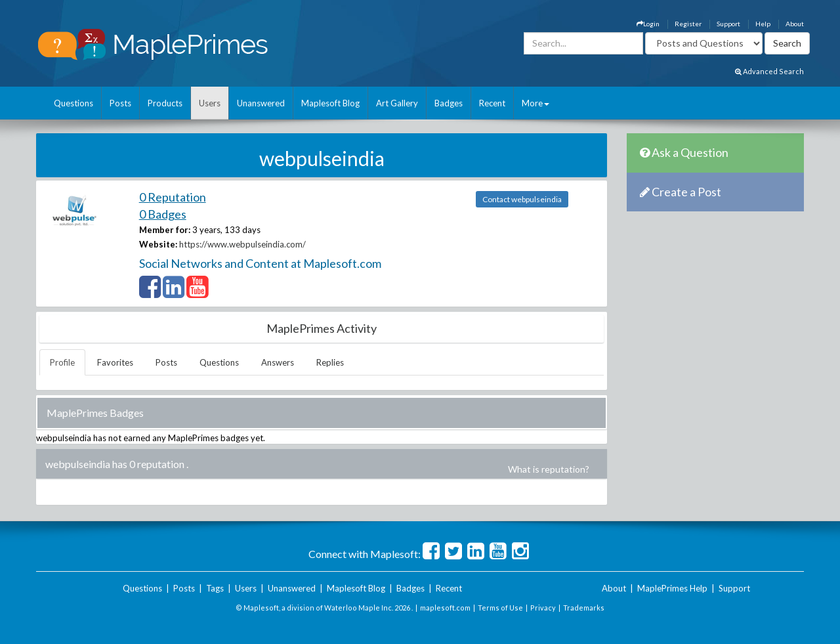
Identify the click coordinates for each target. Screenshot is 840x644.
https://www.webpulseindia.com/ (242, 244)
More (535, 103)
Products (165, 103)
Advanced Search (769, 71)
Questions (73, 103)
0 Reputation (173, 197)
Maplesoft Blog (330, 103)
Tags (215, 588)
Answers (278, 362)
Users (210, 103)
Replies (330, 362)
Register (688, 24)
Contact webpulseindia (522, 199)
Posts (120, 103)
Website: (158, 244)
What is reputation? (549, 469)
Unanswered (261, 103)
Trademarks (584, 608)
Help (763, 24)
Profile (62, 362)
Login (648, 24)
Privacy (543, 608)
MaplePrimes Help (672, 588)
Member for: (165, 230)
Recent (492, 103)
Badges (449, 103)
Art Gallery (397, 103)
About (795, 24)
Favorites (115, 362)
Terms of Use (500, 608)
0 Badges (163, 214)
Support (728, 24)
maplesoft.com (445, 608)
